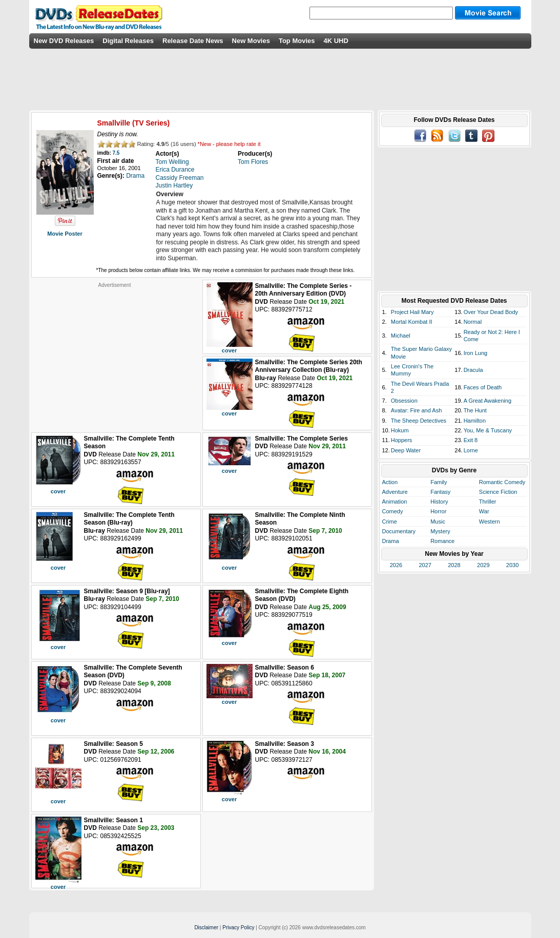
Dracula (473, 370)
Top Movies (297, 41)
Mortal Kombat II (412, 322)
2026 (396, 565)
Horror (438, 511)
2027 (425, 565)
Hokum (400, 430)
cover (229, 350)
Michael (401, 336)
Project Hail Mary (412, 312)
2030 (512, 565)
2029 (483, 565)
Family (439, 482)
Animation (395, 502)
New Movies (251, 41)
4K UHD (336, 41)
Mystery (440, 531)
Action (390, 482)
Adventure (395, 492)
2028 (454, 565)
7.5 (116, 153)
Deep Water (406, 450)
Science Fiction (498, 492)
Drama (391, 541)
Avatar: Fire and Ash (416, 410)
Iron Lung (475, 353)
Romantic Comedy (502, 482)
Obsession (404, 401)
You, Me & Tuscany (488, 430)
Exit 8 (471, 440)
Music (438, 522)
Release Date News (193, 41)
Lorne (471, 450)
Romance (442, 541)
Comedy (393, 511)
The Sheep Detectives (419, 421)
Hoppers (402, 440)
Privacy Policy (238, 927)
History (439, 502)
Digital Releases (128, 41)
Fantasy (440, 492)
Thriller (488, 502)
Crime (390, 522)
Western (490, 522)
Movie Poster (65, 234)
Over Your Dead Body (491, 312)
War (484, 511)
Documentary (399, 531)
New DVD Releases (64, 41)
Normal (473, 322)
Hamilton (475, 421)
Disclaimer (206, 927)
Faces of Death (483, 387)
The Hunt (475, 410)
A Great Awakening (488, 401)
